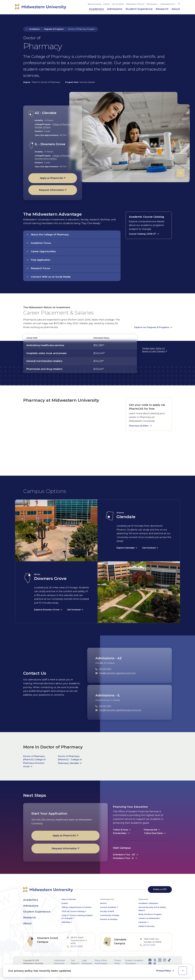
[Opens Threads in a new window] (155, 964)
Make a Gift (160, 889)
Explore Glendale (126, 548)
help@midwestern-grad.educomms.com (117, 673)
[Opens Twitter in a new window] (155, 960)
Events (107, 4)
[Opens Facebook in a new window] (150, 960)
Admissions (31, 906)
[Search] (179, 3)
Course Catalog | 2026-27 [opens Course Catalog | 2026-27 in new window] (142, 234)
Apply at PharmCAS (51, 178)
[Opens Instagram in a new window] (165, 960)
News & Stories (95, 4)
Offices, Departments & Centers (77, 907)
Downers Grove (50, 578)
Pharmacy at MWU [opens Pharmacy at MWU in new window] (139, 426)
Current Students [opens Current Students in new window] (108, 907)
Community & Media (110, 915)
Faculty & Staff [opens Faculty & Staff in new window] (107, 911)
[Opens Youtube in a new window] (160, 960)
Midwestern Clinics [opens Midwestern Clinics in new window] (134, 4)
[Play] (181, 173)
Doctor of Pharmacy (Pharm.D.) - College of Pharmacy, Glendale (70, 760)
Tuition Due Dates (153, 833)
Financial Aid (150, 830)
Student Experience (37, 912)
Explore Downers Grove (47, 610)
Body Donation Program (150, 914)
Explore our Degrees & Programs (152, 327)
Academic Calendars (148, 903)
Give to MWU (118, 4)
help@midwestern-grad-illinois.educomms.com (120, 710)
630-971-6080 (77, 946)
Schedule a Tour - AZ (124, 855)
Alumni (103, 903)
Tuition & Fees (120, 830)
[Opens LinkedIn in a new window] (150, 964)
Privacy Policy (164, 971)
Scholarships (120, 833)
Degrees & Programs (54, 29)
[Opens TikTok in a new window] (169, 960)
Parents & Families (109, 919)
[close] (183, 971)
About (27, 923)
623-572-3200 (105, 669)
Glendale (126, 517)
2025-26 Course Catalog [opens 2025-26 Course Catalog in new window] (73, 911)
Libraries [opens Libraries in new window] (143, 922)
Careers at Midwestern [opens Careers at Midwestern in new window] (149, 918)
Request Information (52, 190)
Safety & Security (147, 926)
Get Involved (149, 548)
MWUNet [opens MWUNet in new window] (66, 922)
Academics (34, 29)
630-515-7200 (105, 706)
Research (30, 918)
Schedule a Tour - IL (123, 858)
